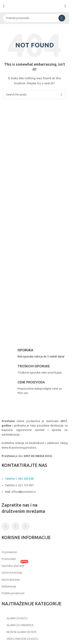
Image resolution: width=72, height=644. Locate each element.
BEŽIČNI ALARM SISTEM (19, 632)
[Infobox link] (35, 354)
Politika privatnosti (13, 593)
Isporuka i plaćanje (15, 565)
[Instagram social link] (16, 526)
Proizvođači (9, 559)
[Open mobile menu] (4, 6)
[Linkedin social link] (26, 526)
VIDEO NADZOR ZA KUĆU (20, 639)
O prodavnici (9, 552)
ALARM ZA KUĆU (14, 618)
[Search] (34, 18)
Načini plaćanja (11, 580)
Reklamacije (9, 586)
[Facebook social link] (6, 526)
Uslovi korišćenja (12, 573)
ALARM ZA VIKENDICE (18, 625)
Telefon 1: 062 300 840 (19, 479)
